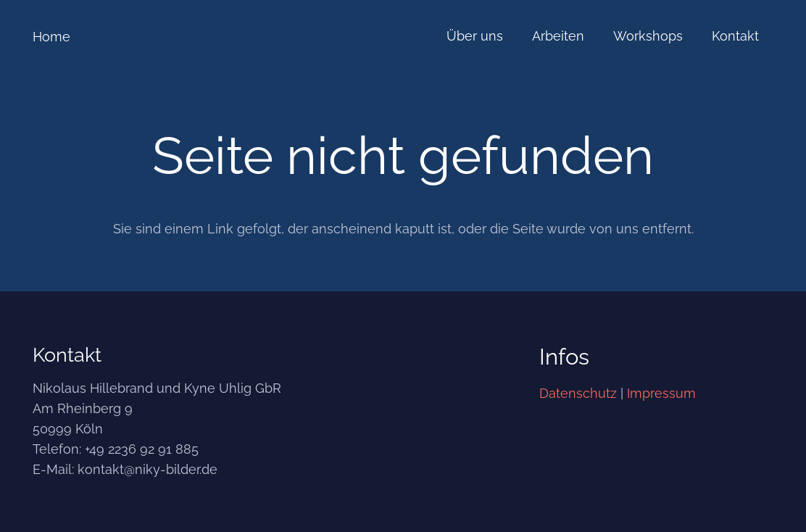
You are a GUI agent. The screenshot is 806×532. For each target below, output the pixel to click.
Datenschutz (578, 393)
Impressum (661, 393)
